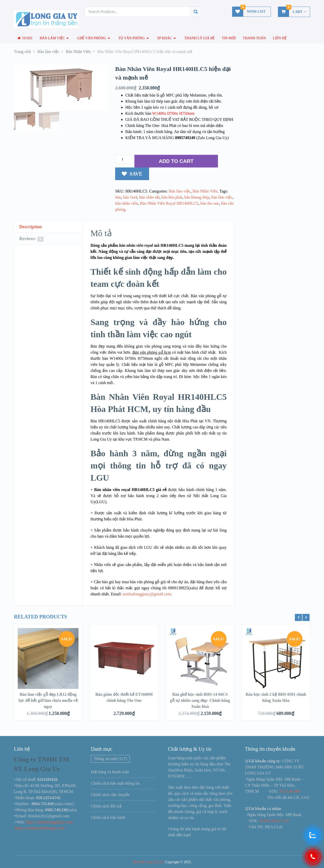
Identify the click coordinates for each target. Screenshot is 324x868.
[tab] (48, 227)
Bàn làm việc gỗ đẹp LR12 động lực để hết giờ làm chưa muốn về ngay (48, 700)
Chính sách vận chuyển (110, 795)
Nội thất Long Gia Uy (148, 862)
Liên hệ (280, 38)
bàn (118, 197)
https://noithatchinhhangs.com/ (40, 828)
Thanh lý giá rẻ (199, 38)
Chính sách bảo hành (108, 817)
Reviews (31, 239)
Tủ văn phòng (132, 38)
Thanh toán (254, 38)
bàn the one (210, 203)
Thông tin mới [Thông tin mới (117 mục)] (110, 759)
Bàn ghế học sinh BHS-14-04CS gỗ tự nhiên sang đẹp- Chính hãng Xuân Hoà (200, 700)
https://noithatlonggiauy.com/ (50, 822)
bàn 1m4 (130, 197)
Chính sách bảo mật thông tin (115, 783)
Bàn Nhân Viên (205, 191)
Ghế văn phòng (92, 38)
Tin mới (229, 38)
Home (25, 38)
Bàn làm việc (52, 38)
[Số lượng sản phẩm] (124, 159)
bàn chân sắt (149, 197)
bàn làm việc (222, 197)
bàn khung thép (197, 197)
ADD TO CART (176, 161)
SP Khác (165, 38)
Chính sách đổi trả (106, 806)
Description (31, 227)
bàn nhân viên (127, 203)
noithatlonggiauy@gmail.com (147, 594)
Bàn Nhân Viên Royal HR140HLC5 (169, 203)
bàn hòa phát (172, 197)
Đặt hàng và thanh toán (110, 772)
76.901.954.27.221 (274, 821)
